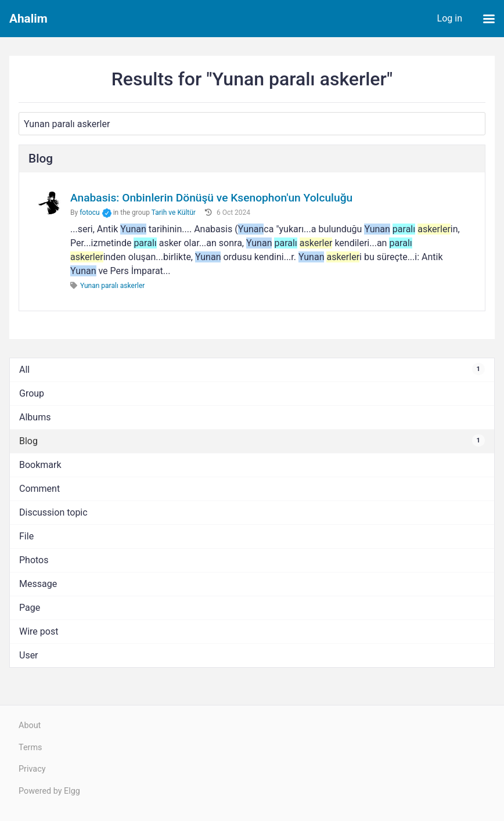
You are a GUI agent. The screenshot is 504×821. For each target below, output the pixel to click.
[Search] (252, 124)
